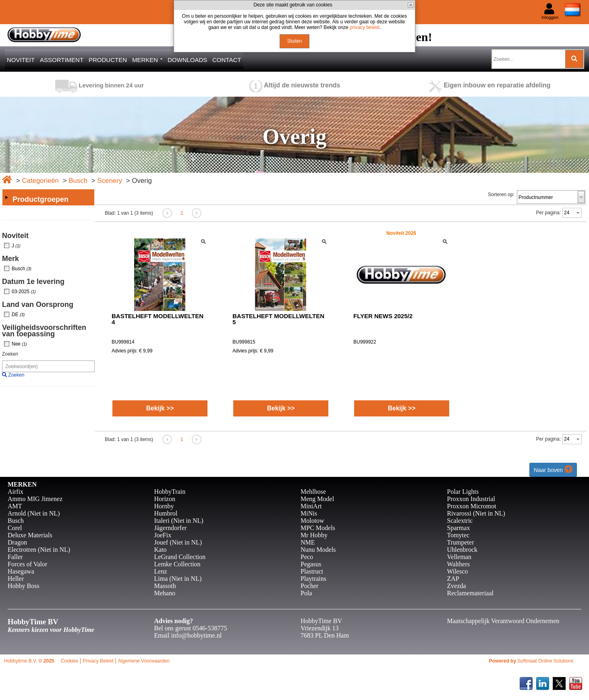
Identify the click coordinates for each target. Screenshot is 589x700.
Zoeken (10, 354)
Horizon (165, 499)
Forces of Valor (27, 564)
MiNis (309, 513)
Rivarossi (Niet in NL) (476, 513)
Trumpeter (461, 542)
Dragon (17, 542)
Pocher (309, 586)
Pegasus (311, 564)
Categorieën (40, 181)
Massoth (165, 586)
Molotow (312, 521)
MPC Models (318, 528)
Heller (16, 579)
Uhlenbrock (462, 550)
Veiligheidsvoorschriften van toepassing (44, 331)
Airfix (16, 492)
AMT (15, 506)
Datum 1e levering (33, 282)
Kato (161, 550)
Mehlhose (313, 492)
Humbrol (166, 513)
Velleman (459, 557)
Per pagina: (549, 213)
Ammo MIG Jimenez (35, 499)
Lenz (161, 571)
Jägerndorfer (171, 528)
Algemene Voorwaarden (144, 661)
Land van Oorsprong (38, 304)
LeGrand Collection (180, 557)
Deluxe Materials (30, 535)
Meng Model (317, 499)
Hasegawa (21, 571)
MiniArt (311, 506)
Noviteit (15, 236)
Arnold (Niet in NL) (34, 513)
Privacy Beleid (98, 661)
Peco (307, 557)
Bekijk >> (160, 408)
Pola (306, 593)
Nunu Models (318, 550)
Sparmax (459, 528)
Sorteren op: (501, 195)
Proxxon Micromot (472, 506)
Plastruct (312, 571)
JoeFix (163, 535)
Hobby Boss (24, 586)
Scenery (110, 181)
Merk (10, 259)
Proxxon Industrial (471, 499)
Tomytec (458, 535)
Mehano (165, 593)
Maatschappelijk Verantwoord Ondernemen (503, 621)
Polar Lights (463, 492)
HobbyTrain (170, 492)
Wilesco (458, 571)
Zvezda (457, 586)
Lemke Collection (177, 564)
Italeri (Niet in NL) (179, 521)
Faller (15, 557)
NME (308, 542)
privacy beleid (364, 27)
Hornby (164, 506)
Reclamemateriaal (470, 593)
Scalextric (460, 521)
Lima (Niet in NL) (178, 579)
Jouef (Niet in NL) (178, 542)
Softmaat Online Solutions (545, 661)
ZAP (453, 579)
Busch (78, 181)
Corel (15, 528)
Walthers (458, 564)
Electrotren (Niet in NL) (39, 550)
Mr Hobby (314, 535)
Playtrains (313, 579)
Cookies (69, 661)
